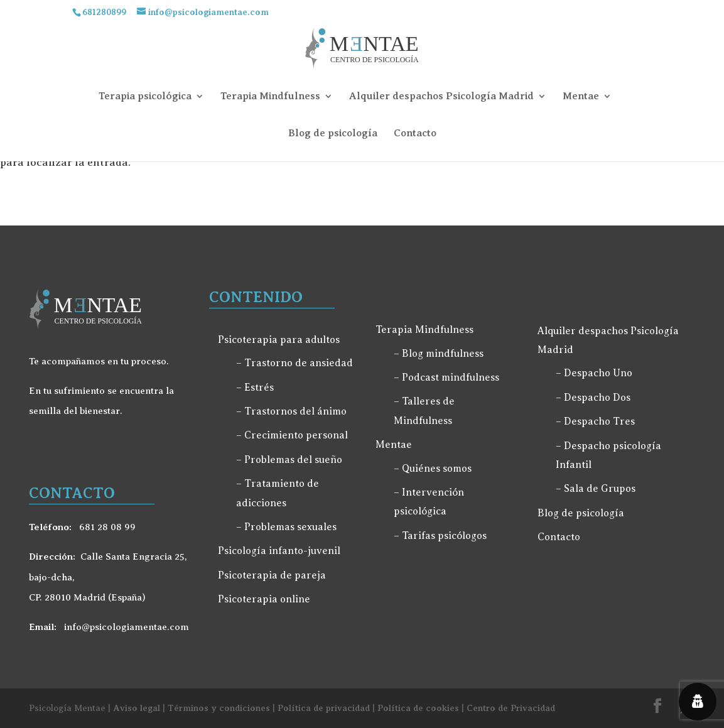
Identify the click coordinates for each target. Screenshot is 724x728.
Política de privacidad (324, 708)
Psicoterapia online (264, 599)
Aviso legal (137, 708)
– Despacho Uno (594, 373)
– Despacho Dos (593, 398)
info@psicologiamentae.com (125, 627)
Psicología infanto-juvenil (279, 551)
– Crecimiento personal (292, 435)
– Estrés (255, 388)
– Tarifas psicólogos (440, 536)
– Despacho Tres (595, 421)
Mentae (581, 96)
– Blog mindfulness (439, 354)
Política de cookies (418, 708)
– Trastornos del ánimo (291, 411)
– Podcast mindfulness (446, 378)
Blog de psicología (333, 133)
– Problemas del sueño (289, 460)
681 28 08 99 (106, 527)
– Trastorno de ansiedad (294, 363)
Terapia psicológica (145, 96)
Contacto (415, 133)
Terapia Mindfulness (270, 96)
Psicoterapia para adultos (279, 340)
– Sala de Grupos (596, 489)
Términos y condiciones (219, 708)
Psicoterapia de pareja (272, 575)
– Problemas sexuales (286, 527)
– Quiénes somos (433, 469)
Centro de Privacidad (511, 708)
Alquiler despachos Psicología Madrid (441, 96)
